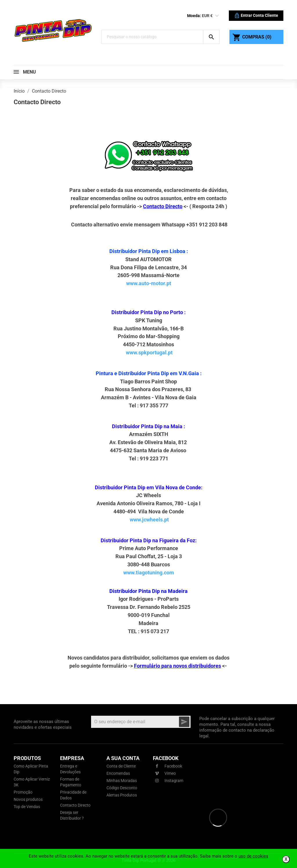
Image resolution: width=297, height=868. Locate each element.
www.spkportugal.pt (149, 352)
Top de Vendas (27, 807)
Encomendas (118, 773)
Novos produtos (28, 799)
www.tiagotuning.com (149, 573)
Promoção (23, 792)
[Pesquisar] (152, 37)
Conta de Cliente (121, 766)
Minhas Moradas (122, 781)
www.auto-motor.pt (149, 283)
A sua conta (123, 758)
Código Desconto (122, 788)
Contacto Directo (75, 805)
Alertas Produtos (122, 795)
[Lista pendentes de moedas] (217, 16)
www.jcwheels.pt (149, 520)
